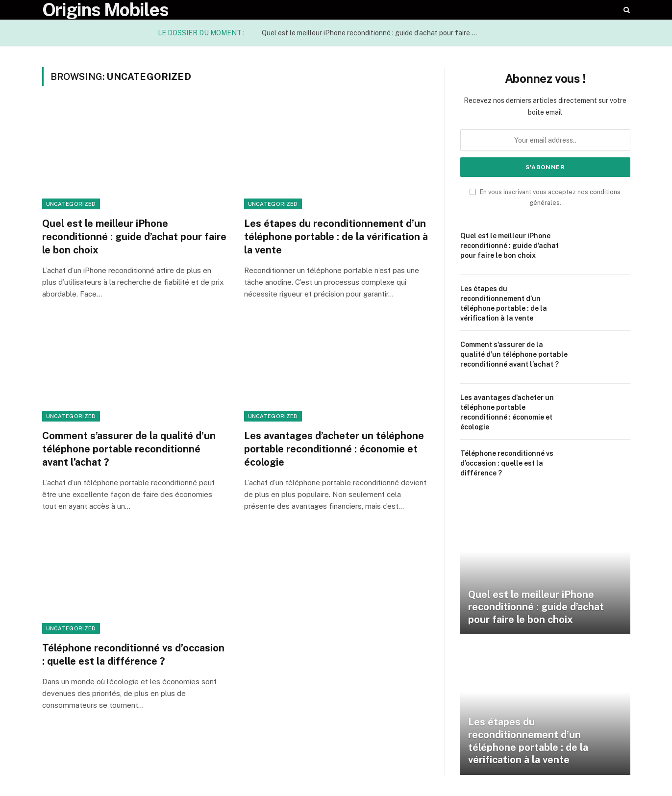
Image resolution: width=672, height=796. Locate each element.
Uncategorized (71, 204)
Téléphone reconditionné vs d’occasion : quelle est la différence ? (133, 655)
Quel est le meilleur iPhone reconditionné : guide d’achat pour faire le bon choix (372, 33)
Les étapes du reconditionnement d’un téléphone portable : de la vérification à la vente (336, 237)
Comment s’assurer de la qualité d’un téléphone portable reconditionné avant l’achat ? (129, 449)
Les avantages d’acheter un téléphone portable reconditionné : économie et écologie (334, 449)
